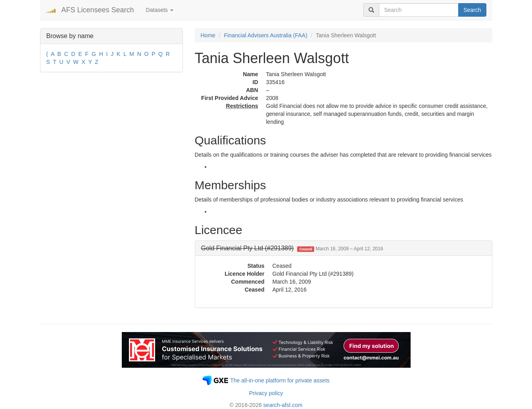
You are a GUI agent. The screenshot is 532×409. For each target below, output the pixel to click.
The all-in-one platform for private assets (280, 380)
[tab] (344, 248)
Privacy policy (266, 393)
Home (208, 35)
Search (472, 10)
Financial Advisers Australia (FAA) (266, 35)
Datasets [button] (160, 10)
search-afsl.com (283, 405)
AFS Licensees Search (98, 10)
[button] (292, 248)
